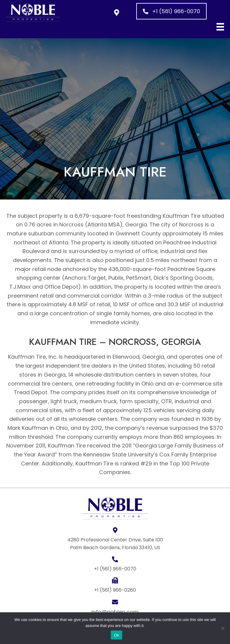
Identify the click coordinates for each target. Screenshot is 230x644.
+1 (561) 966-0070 (115, 569)
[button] (117, 12)
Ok (116, 635)
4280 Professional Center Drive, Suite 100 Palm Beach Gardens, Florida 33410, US (115, 544)
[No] (223, 628)
